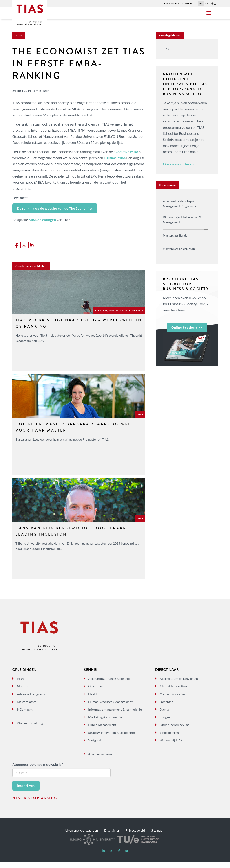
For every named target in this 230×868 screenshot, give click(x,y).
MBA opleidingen (42, 220)
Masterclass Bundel (175, 235)
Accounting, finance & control (109, 685)
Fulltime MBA (115, 158)
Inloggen (166, 723)
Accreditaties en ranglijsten (179, 685)
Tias (24, 7)
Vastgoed (95, 746)
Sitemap (157, 836)
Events (164, 716)
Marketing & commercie (105, 723)
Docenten (167, 708)
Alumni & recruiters (174, 693)
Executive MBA (126, 152)
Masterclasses (27, 708)
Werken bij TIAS (171, 746)
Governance (97, 693)
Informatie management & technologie (115, 716)
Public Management (102, 731)
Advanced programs (31, 700)
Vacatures (171, 3)
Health (93, 700)
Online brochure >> (187, 327)
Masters (22, 693)
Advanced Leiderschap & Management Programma (179, 204)
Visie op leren (169, 739)
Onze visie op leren (178, 164)
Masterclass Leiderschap (179, 249)
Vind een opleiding (30, 729)
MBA (20, 685)
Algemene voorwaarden (81, 836)
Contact (188, 3)
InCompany (25, 716)
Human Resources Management (110, 708)
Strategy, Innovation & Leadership (112, 739)
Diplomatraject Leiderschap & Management (182, 220)
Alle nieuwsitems (100, 760)
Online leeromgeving (174, 731)
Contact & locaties (172, 700)
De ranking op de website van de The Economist (55, 208)
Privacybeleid (135, 836)
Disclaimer (112, 836)
